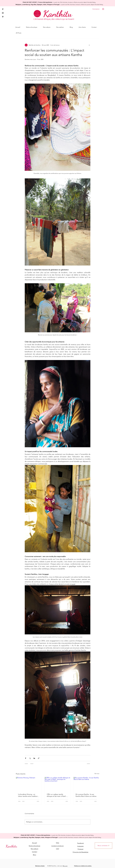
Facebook (80, 843)
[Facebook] (3, 9)
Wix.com (65, 866)
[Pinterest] (3, 17)
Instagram (80, 846)
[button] (104, 9)
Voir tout (97, 774)
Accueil (34, 843)
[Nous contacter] (103, 846)
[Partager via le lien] (39, 758)
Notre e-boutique (34, 846)
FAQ (57, 843)
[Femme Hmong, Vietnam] (29, 784)
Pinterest (80, 849)
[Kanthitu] (57, 14)
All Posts (19, 33)
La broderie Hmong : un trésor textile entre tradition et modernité (28, 795)
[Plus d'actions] (89, 45)
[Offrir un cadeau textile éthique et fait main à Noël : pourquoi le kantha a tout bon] (57, 784)
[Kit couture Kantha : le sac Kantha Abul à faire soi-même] (86, 784)
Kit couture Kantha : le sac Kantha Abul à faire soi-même (86, 795)
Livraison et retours (57, 846)
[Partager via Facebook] (26, 758)
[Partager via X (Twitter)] (30, 758)
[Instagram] (3, 13)
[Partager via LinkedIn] (34, 758)
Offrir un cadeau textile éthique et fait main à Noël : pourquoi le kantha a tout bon (57, 795)
